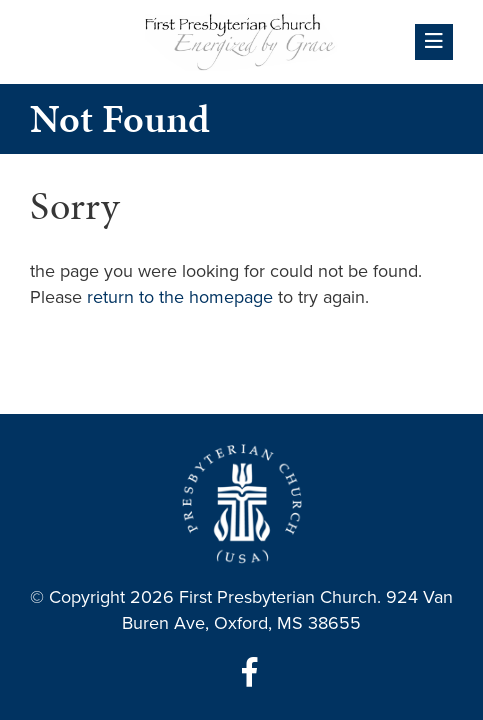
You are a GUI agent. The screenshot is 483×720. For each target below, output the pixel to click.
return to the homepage (180, 297)
